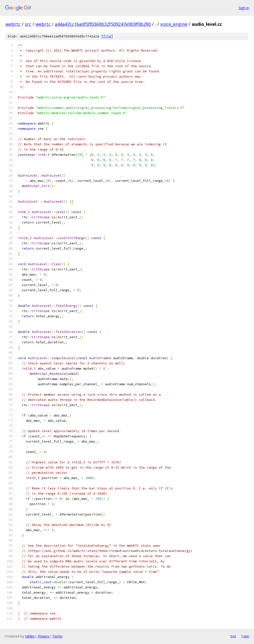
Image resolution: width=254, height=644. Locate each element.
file (107, 36)
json (245, 636)
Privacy (43, 636)
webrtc (13, 24)
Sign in (244, 8)
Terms (57, 636)
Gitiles (30, 636)
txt (233, 636)
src (28, 24)
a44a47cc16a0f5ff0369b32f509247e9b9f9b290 (103, 24)
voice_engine (174, 24)
